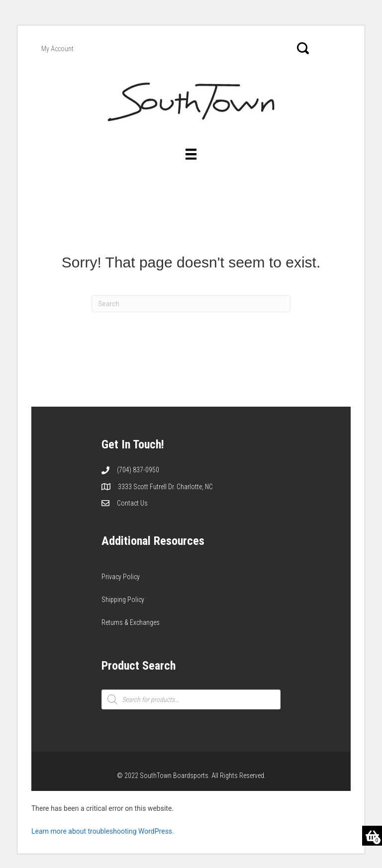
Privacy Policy (121, 577)
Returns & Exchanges (131, 622)
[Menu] (191, 154)
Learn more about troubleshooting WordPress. (103, 831)
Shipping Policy (123, 600)
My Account (57, 49)
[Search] (191, 304)
